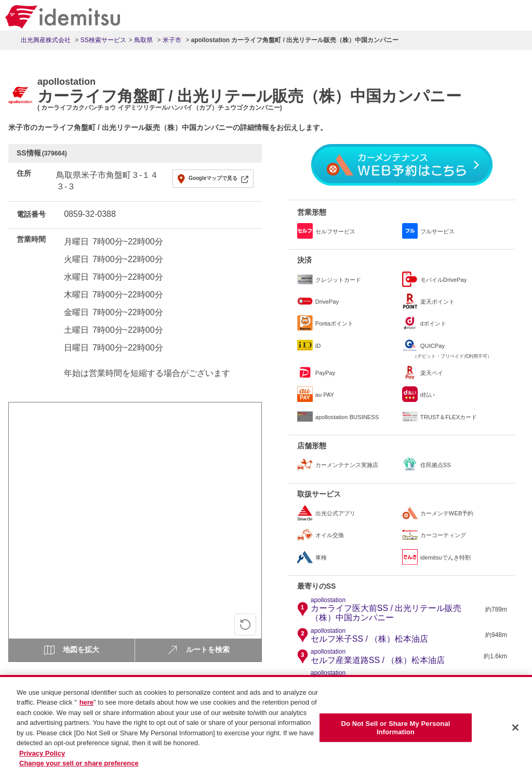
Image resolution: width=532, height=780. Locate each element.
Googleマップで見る (213, 178)
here (87, 707)
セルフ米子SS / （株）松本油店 (370, 635)
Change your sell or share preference (79, 768)
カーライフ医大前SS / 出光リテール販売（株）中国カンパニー (397, 609)
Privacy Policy (42, 758)
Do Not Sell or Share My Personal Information (395, 733)
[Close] (515, 733)
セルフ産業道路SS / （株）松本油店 (378, 656)
